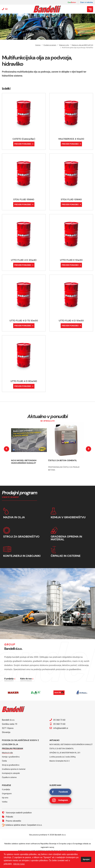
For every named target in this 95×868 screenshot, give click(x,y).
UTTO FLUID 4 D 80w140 (24, 381)
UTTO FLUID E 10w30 (71, 260)
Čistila (4, 761)
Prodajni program (50, 45)
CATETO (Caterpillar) (24, 139)
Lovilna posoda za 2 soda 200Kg (62, 757)
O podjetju (6, 789)
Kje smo (5, 798)
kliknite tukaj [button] (19, 864)
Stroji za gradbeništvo (11, 765)
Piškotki (7, 817)
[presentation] (7, 449)
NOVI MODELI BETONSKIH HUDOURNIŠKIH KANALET (24, 462)
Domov (38, 45)
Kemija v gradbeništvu (11, 757)
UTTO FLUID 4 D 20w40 (24, 260)
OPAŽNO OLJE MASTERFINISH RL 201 (65, 753)
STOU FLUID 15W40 (24, 199)
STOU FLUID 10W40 (71, 199)
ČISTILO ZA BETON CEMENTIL (63, 460)
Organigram (7, 794)
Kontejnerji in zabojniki (11, 773)
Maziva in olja (64, 45)
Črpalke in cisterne (9, 777)
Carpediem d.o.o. (35, 825)
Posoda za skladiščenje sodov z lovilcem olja (20, 742)
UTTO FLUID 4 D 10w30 (71, 321)
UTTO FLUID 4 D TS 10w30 (24, 321)
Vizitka (5, 802)
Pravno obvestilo (11, 821)
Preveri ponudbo (23, 144)
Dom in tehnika (87, 2)
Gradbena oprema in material (14, 769)
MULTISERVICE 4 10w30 (71, 139)
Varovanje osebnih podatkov (17, 813)
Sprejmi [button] (86, 859)
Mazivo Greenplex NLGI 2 (60, 761)
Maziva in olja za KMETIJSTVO (82, 45)
